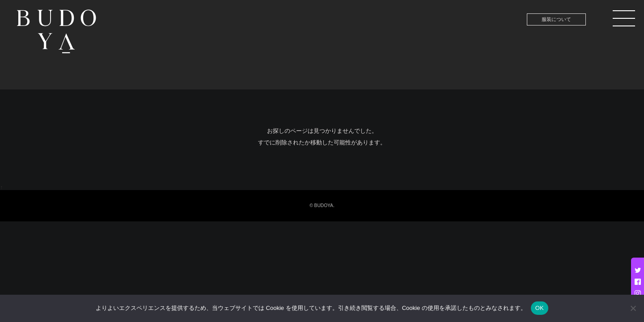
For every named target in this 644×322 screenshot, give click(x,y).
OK (540, 308)
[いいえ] (633, 308)
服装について (556, 19)
